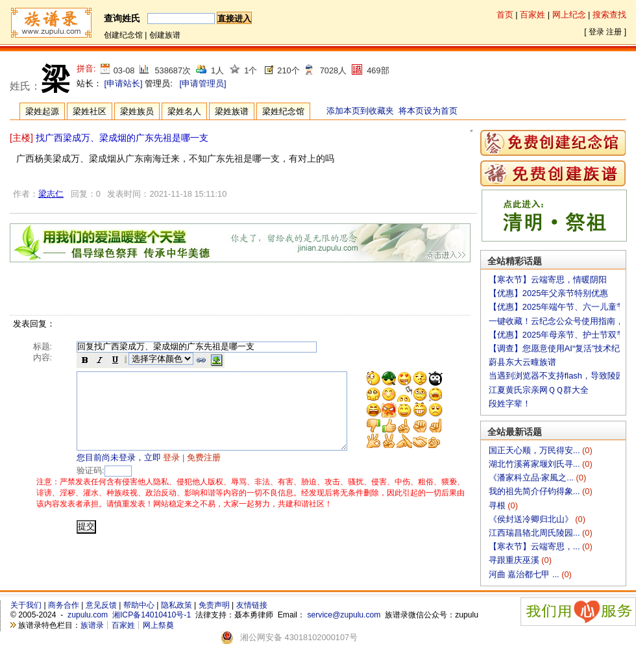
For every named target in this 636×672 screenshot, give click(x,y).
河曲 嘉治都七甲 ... (525, 574)
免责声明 (214, 605)
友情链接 (252, 605)
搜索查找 (609, 15)
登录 (596, 32)
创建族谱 (165, 35)
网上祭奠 (158, 625)
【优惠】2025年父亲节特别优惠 (548, 293)
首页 (505, 15)
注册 (614, 32)
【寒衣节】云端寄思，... (535, 546)
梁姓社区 (90, 111)
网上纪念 (569, 15)
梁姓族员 (137, 111)
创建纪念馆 (123, 35)
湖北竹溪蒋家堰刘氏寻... (535, 464)
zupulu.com (88, 615)
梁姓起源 (42, 111)
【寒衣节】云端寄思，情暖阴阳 (548, 280)
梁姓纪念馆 (283, 111)
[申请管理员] (202, 83)
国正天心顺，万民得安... (535, 450)
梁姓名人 (184, 111)
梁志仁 (51, 194)
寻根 (498, 505)
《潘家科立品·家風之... (532, 478)
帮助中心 (139, 605)
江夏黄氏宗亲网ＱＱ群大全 (539, 390)
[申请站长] (124, 83)
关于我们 (26, 605)
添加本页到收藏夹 (360, 111)
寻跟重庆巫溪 (515, 560)
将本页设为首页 (428, 111)
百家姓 (532, 15)
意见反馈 (101, 605)
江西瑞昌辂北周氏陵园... (535, 533)
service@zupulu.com (344, 615)
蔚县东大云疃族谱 (522, 362)
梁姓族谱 (232, 111)
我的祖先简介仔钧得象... (535, 491)
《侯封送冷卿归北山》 (532, 519)
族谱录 (92, 625)
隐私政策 (177, 605)
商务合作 (64, 605)
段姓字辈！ (510, 404)
